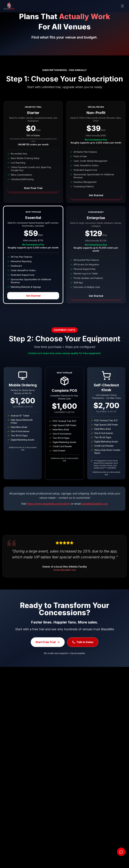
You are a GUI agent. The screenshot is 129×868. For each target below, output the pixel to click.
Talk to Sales (83, 642)
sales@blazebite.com (95, 504)
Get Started (96, 195)
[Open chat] (121, 852)
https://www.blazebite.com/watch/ (49, 504)
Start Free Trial (33, 188)
